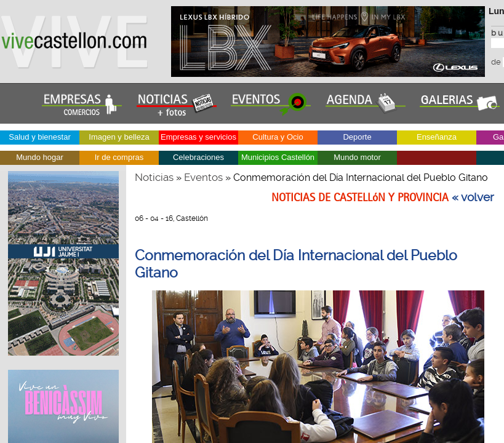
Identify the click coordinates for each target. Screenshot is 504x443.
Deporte (357, 137)
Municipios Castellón (278, 157)
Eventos (203, 177)
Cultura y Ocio (278, 137)
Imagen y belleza (119, 137)
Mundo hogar (40, 157)
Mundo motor (357, 157)
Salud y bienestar (39, 137)
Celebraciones (198, 157)
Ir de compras (119, 157)
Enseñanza (437, 137)
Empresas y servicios (198, 137)
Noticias (154, 177)
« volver (473, 198)
